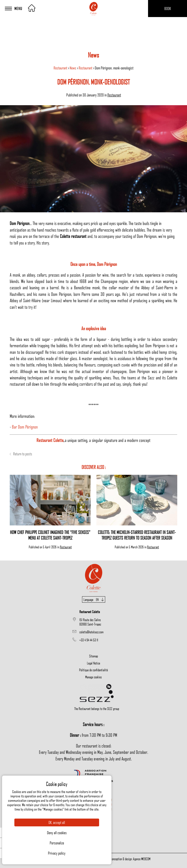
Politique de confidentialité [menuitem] (93, 670)
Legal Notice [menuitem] (93, 663)
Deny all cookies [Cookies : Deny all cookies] (57, 833)
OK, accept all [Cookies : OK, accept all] (57, 822)
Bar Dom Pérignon (25, 427)
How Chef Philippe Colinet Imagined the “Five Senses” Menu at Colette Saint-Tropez (50, 535)
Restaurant (61, 68)
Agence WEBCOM (142, 859)
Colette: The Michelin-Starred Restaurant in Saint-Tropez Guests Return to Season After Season (137, 535)
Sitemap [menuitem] (93, 656)
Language (94, 599)
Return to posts (21, 454)
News (73, 68)
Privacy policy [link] (57, 853)
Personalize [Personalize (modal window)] (57, 843)
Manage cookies (93, 677)
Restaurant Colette (50, 440)
